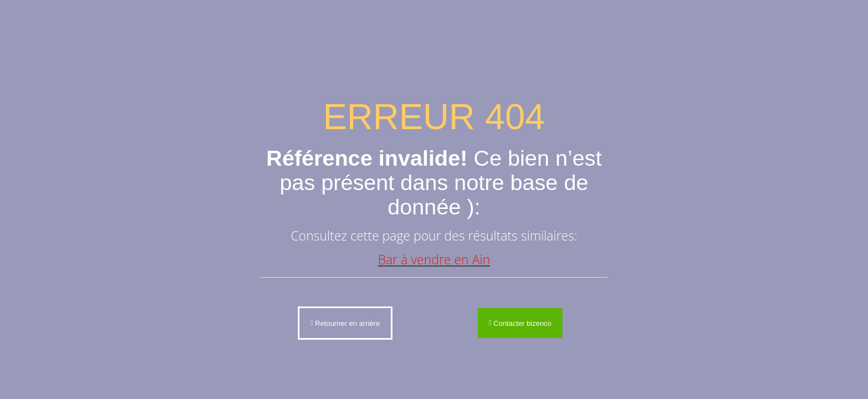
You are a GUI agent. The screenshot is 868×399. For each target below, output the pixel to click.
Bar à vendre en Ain (434, 259)
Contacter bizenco (520, 323)
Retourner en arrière (345, 323)
